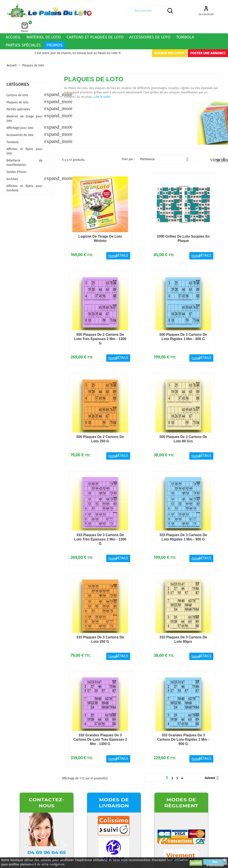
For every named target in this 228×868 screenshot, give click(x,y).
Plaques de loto (17, 91)
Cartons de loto (17, 84)
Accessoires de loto (150, 25)
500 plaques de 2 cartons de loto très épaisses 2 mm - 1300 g (100, 327)
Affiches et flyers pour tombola (25, 177)
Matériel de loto (44, 25)
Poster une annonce (208, 41)
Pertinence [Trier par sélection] (166, 148)
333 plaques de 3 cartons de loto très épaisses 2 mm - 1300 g (100, 528)
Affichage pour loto (20, 116)
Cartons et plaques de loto (95, 25)
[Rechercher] (112, 11)
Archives (12, 167)
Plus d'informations (215, 863)
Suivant (212, 766)
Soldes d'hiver (16, 160)
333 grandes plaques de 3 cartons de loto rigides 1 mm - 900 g (183, 728)
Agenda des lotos (169, 41)
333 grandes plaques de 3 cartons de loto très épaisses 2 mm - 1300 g (100, 728)
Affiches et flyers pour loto (25, 140)
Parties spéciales (23, 33)
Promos (54, 33)
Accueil (13, 25)
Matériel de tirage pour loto (25, 107)
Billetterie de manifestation (25, 151)
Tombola (185, 25)
